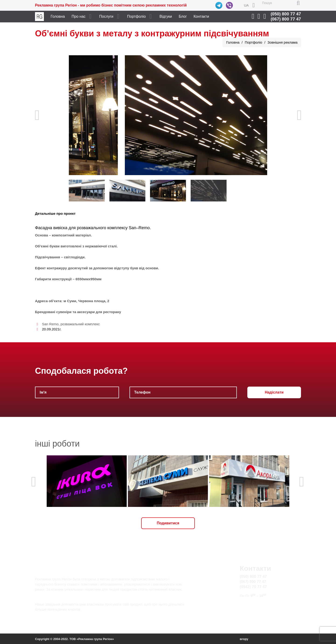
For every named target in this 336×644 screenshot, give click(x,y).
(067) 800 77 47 (286, 19)
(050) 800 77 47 (286, 14)
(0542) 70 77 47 (253, 587)
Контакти (201, 16)
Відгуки (166, 16)
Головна (58, 16)
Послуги (106, 16)
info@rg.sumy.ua (254, 604)
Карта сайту (250, 610)
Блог (183, 16)
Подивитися (168, 523)
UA (246, 5)
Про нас (79, 16)
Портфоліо (136, 16)
